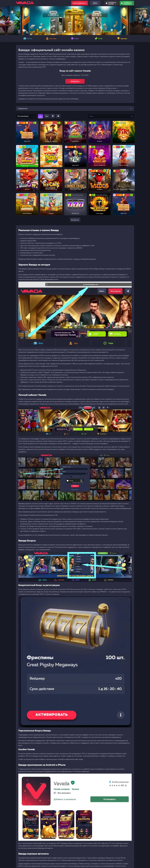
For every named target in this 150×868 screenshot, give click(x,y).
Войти (95, 3)
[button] (2, 21)
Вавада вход (75, 81)
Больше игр (75, 220)
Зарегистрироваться (80, 3)
